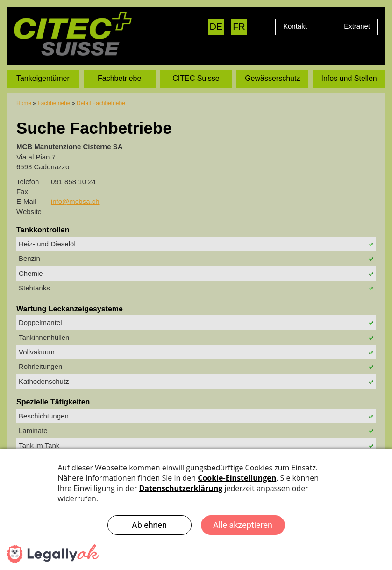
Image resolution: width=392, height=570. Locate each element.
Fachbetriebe (119, 78)
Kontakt (295, 26)
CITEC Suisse (196, 78)
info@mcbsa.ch (75, 201)
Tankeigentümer (43, 78)
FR (239, 27)
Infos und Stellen (349, 78)
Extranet (357, 26)
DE (216, 27)
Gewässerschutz (272, 78)
